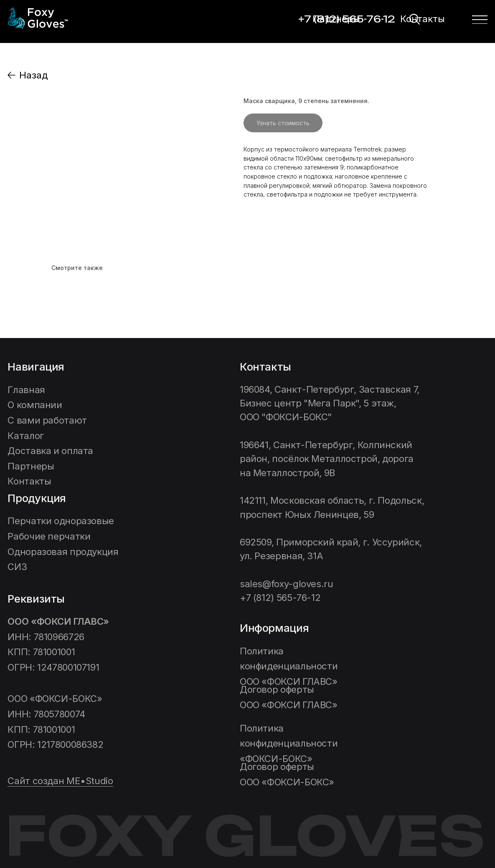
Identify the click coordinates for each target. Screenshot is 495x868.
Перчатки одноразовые (61, 521)
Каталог (25, 435)
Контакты (423, 19)
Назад (33, 75)
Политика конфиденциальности (290, 666)
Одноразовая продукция (63, 551)
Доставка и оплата (50, 450)
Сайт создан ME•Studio (60, 781)
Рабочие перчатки (49, 536)
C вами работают (47, 420)
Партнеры (336, 19)
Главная (26, 390)
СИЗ (17, 566)
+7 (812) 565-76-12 (280, 597)
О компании (35, 405)
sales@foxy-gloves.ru (287, 584)
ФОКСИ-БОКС (289, 743)
